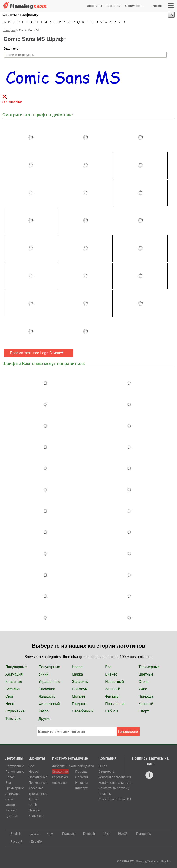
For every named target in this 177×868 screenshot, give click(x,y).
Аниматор (59, 783)
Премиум (80, 689)
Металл (78, 696)
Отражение (15, 711)
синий (44, 674)
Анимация (14, 674)
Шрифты (113, 6)
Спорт (144, 711)
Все (108, 667)
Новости (81, 783)
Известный (114, 682)
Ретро (43, 711)
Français (66, 834)
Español (35, 841)
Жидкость (47, 696)
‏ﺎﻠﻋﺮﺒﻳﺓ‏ (32, 834)
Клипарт (81, 788)
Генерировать (129, 732)
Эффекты (80, 682)
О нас (103, 766)
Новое (77, 667)
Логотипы (94, 6)
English (13, 834)
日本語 (121, 834)
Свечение (47, 689)
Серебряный (83, 711)
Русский (14, 841)
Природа (146, 696)
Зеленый (113, 689)
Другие (44, 719)
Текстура (13, 719)
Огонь (144, 682)
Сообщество (84, 766)
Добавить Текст (60, 766)
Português (141, 834)
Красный (146, 704)
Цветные (146, 674)
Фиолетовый (49, 704)
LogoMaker (60, 777)
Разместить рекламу (114, 788)
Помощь (81, 772)
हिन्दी (104, 834)
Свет (9, 696)
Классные (14, 682)
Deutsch (87, 834)
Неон (10, 704)
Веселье (13, 689)
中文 (48, 834)
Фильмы (112, 696)
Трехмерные (149, 667)
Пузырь (34, 810)
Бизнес (111, 674)
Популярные (16, 667)
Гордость (80, 704)
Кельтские (36, 816)
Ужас (143, 689)
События (82, 777)
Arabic (33, 799)
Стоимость (134, 6)
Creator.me (60, 772)
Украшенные (49, 682)
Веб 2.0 (111, 711)
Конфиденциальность (115, 783)
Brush (33, 805)
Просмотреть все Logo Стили (37, 353)
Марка (77, 674)
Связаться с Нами (114, 799)
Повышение (115, 704)
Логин (157, 6)
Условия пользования (115, 777)
